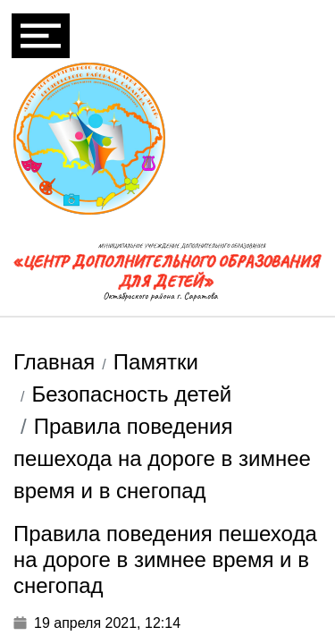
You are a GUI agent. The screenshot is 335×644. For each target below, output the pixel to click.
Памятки (156, 362)
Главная (54, 362)
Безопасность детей (131, 394)
